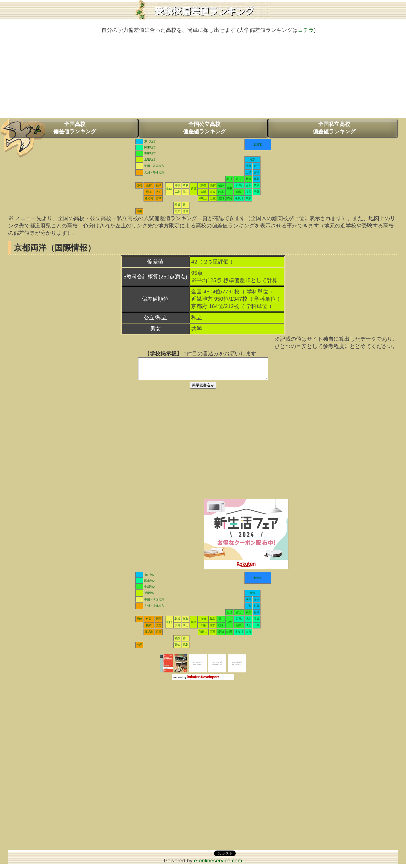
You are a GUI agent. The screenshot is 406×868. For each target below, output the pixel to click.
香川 (186, 205)
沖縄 (139, 211)
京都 (203, 185)
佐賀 (149, 185)
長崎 (139, 185)
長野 (229, 189)
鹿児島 (149, 198)
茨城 (257, 185)
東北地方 (150, 141)
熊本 (149, 192)
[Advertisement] (203, 79)
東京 (248, 198)
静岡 (229, 198)
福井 (221, 185)
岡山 (186, 192)
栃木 (248, 185)
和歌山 (203, 198)
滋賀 (213, 185)
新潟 (248, 179)
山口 (169, 189)
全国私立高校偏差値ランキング (334, 128)
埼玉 (248, 192)
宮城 (257, 172)
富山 (239, 179)
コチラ (306, 30)
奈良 (213, 192)
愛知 (221, 198)
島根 (177, 185)
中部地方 (150, 153)
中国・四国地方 (154, 166)
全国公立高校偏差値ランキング (204, 128)
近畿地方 (150, 159)
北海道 (258, 144)
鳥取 (186, 185)
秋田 (248, 166)
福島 (257, 179)
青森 (252, 159)
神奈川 (239, 198)
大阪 (203, 192)
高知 (177, 211)
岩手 (257, 166)
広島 (177, 192)
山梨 (239, 192)
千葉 (257, 192)
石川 (229, 179)
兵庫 (194, 189)
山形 (248, 172)
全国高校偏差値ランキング (75, 128)
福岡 (159, 185)
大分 (159, 192)
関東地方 (150, 147)
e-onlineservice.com (218, 865)
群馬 (239, 185)
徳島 (186, 211)
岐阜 (221, 192)
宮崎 (159, 198)
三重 (213, 198)
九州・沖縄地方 (154, 172)
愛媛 (177, 205)
